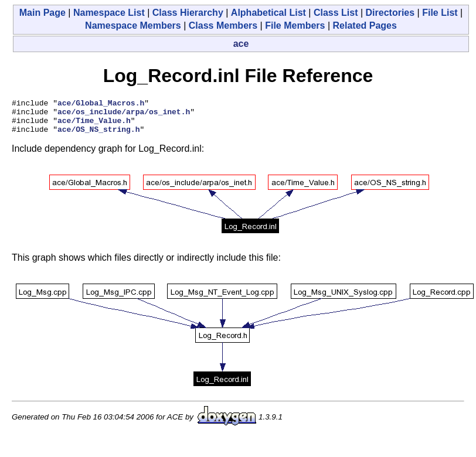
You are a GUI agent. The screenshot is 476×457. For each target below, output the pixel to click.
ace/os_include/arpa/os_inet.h (124, 115)
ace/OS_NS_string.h (98, 136)
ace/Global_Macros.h (101, 104)
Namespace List (109, 13)
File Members (295, 25)
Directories (390, 13)
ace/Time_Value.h (94, 125)
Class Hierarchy (188, 13)
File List (440, 13)
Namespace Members (133, 25)
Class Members (223, 25)
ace (241, 44)
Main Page (42, 13)
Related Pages (365, 25)
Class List (336, 13)
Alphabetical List (268, 13)
